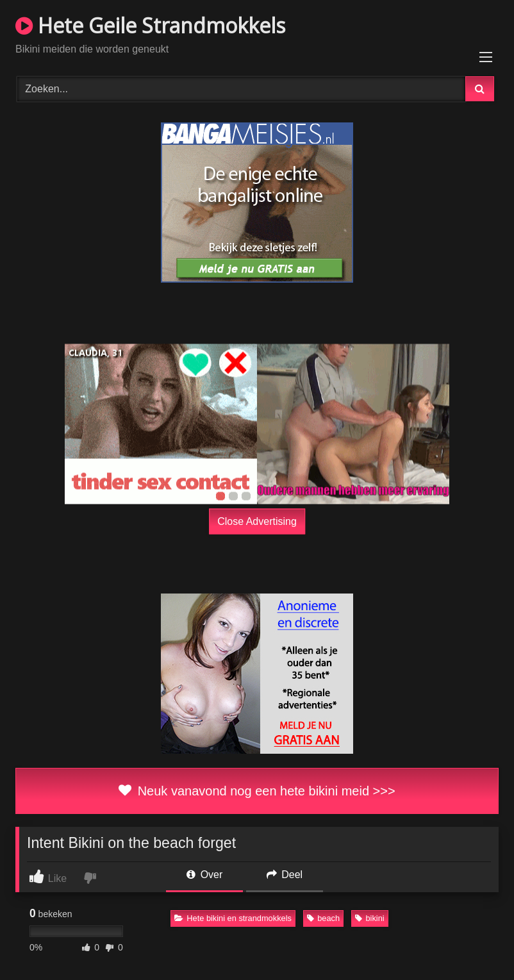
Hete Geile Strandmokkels (150, 25)
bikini (369, 918)
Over (204, 875)
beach (323, 918)
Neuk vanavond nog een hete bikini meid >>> (257, 791)
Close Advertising (257, 521)
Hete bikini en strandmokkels (233, 918)
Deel (285, 875)
